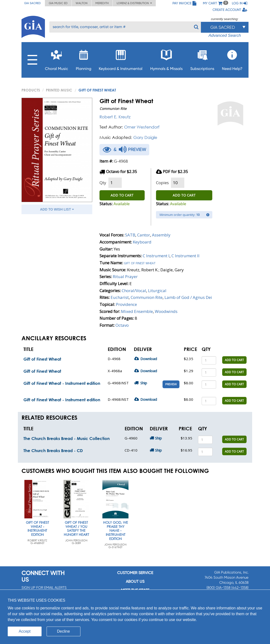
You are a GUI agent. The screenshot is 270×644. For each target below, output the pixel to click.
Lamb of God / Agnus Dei (188, 297)
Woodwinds (166, 311)
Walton (82, 3)
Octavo (122, 325)
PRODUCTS (31, 90)
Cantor (144, 235)
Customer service (135, 573)
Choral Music (57, 59)
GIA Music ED (58, 3)
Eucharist (120, 297)
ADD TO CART (122, 195)
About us (135, 581)
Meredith (102, 3)
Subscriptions (202, 59)
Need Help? (232, 59)
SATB (130, 235)
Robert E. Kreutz (115, 117)
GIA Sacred (32, 3)
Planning (84, 59)
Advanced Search (225, 35)
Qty (103, 183)
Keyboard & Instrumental (121, 59)
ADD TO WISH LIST (57, 209)
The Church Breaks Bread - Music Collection (67, 438)
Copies (162, 183)
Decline (63, 631)
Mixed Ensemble (137, 311)
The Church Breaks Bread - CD (53, 451)
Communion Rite (147, 297)
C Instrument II (185, 256)
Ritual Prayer (125, 277)
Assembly (161, 235)
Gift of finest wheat (140, 263)
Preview (171, 384)
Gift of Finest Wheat (42, 359)
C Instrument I (156, 256)
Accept (25, 631)
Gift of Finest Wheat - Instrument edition (62, 383)
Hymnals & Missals (166, 59)
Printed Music (59, 90)
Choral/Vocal (134, 291)
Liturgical (157, 291)
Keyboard (142, 242)
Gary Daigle (145, 137)
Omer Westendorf (142, 127)
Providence (126, 304)
